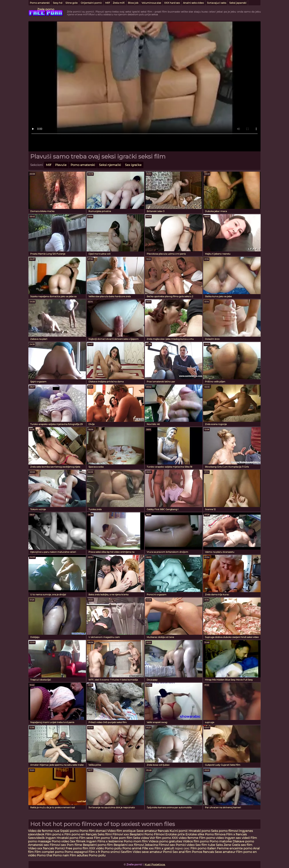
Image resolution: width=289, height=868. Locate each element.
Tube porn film (121, 838)
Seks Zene (223, 845)
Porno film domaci (93, 831)
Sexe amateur (225, 852)
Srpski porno (69, 831)
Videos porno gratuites (165, 841)
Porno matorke (221, 841)
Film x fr (94, 852)
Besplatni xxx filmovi (129, 845)
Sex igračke (133, 165)
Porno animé (132, 848)
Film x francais (236, 834)
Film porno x (54, 834)
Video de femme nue (44, 831)
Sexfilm (126, 852)
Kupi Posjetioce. (155, 864)
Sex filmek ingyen (83, 841)
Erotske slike (195, 834)
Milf (107, 3)
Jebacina (151, 845)
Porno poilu (113, 848)
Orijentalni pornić (91, 3)
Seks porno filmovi (225, 831)
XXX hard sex (172, 3)
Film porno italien (203, 848)
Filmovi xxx (121, 834)
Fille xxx (148, 848)
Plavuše (61, 165)
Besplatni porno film (98, 845)
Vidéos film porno (196, 841)
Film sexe (86, 838)
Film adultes (79, 855)
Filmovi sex (58, 845)
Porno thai (45, 855)
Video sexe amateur (147, 852)
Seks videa (141, 838)
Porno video (60, 841)
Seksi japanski (238, 3)
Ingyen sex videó (237, 838)
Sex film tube (205, 845)
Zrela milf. (119, 3)
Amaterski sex (38, 845)
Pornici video (185, 845)
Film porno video (212, 838)
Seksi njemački (110, 165)
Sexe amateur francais (153, 831)
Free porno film (77, 848)
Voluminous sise (151, 3)
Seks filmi (105, 834)
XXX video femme (185, 838)
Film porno (102, 838)
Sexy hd (58, 3)
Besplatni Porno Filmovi (147, 834)
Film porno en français (81, 834)
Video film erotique (121, 831)
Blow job (133, 3)
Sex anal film (182, 852)
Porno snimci (110, 852)
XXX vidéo (96, 848)
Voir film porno (160, 838)
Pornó (167, 852)
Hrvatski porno (199, 831)
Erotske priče (175, 834)
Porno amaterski (40, 3)
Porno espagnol (76, 852)
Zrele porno (46, 9)
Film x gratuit (164, 848)
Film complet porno (49, 852)
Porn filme (74, 845)
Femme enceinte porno (235, 848)
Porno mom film (136, 841)
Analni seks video (193, 3)
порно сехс (182, 848)
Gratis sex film (242, 845)
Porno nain (61, 855)
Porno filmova (216, 834)
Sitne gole (72, 3)
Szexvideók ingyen (42, 838)
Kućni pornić (179, 831)
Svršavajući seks (217, 3)
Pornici (60, 848)
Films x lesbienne (110, 841)
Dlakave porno (243, 841)
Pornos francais (203, 852)
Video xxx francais (41, 848)
